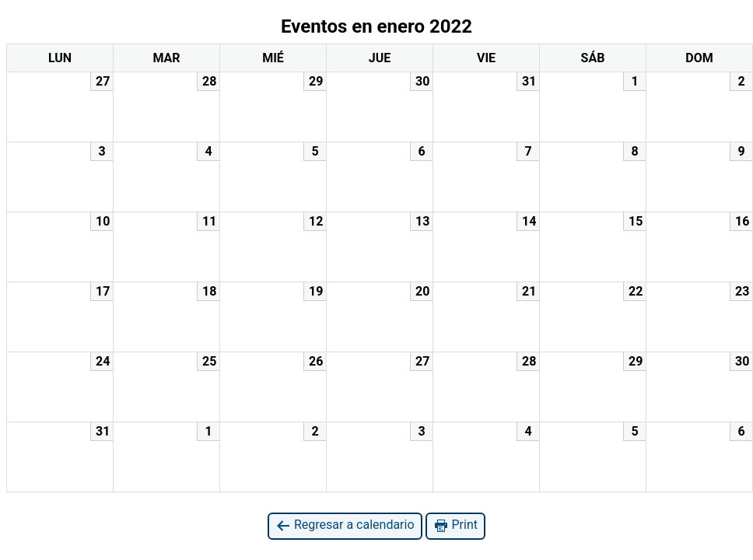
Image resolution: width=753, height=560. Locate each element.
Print (455, 525)
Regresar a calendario (345, 525)
